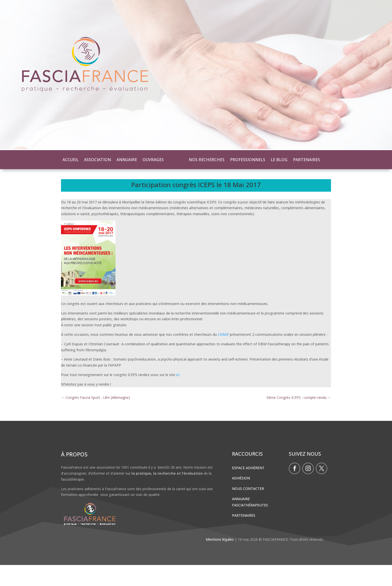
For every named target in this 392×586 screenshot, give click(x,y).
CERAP (223, 355)
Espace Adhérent (248, 489)
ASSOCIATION (97, 160)
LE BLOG (279, 160)
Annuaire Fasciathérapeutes (250, 523)
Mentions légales (220, 560)
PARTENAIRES (306, 160)
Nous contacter (248, 510)
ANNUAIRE (127, 160)
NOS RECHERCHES (207, 160)
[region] (196, 75)
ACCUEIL (70, 160)
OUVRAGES (153, 160)
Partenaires (244, 536)
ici (178, 396)
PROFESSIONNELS (248, 160)
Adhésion (241, 499)
